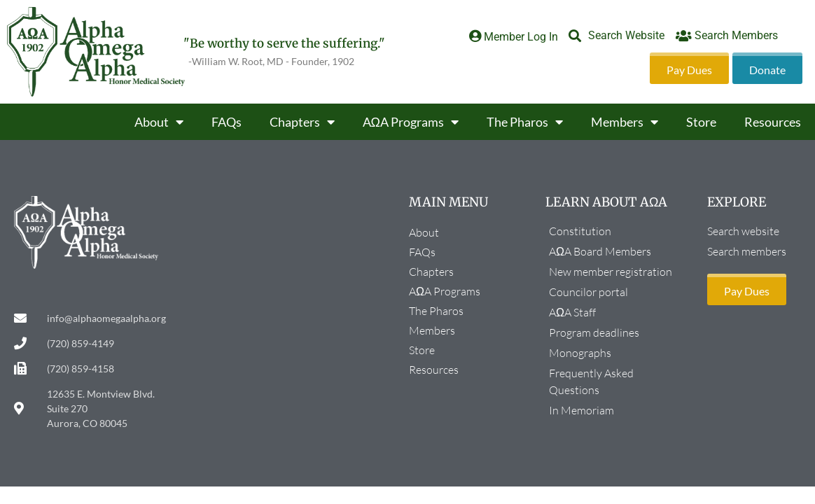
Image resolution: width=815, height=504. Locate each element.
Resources (773, 122)
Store (701, 122)
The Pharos (525, 122)
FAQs (227, 122)
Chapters (302, 122)
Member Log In (521, 37)
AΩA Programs (411, 122)
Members (625, 122)
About (159, 122)
